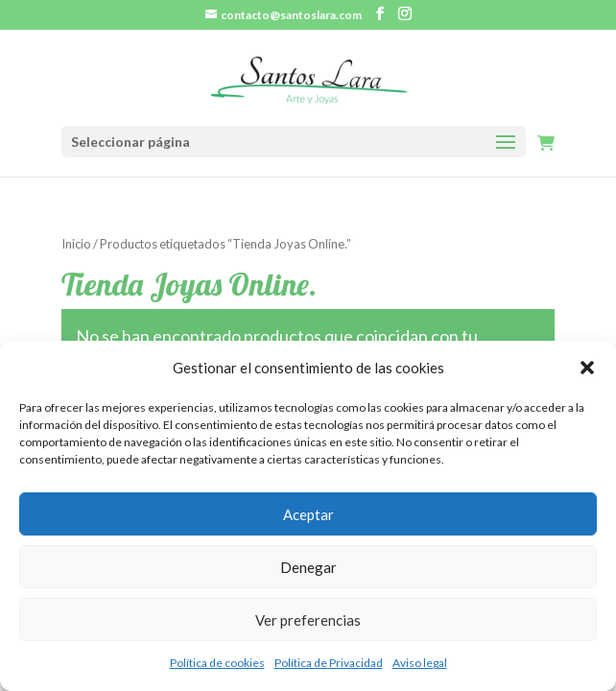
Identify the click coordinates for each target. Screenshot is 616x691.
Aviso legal (420, 663)
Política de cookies (217, 663)
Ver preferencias (308, 620)
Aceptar (308, 514)
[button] (587, 368)
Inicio (76, 244)
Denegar (308, 567)
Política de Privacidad (329, 663)
